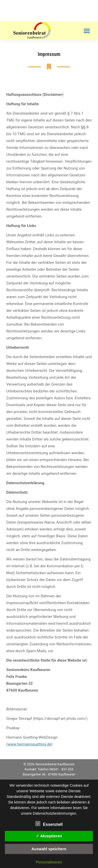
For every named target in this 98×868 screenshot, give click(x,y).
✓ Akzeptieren (49, 836)
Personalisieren (49, 862)
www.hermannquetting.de (29, 744)
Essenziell (49, 824)
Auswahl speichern (49, 849)
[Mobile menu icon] (87, 31)
